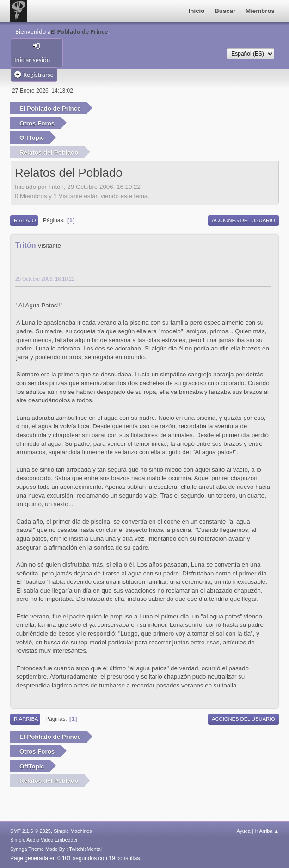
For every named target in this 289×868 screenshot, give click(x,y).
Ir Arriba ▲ (267, 831)
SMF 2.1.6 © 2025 (31, 831)
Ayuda (243, 831)
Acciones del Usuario (243, 220)
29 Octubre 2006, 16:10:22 (45, 279)
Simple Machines (73, 831)
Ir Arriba (25, 719)
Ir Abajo (24, 220)
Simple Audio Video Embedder (44, 840)
